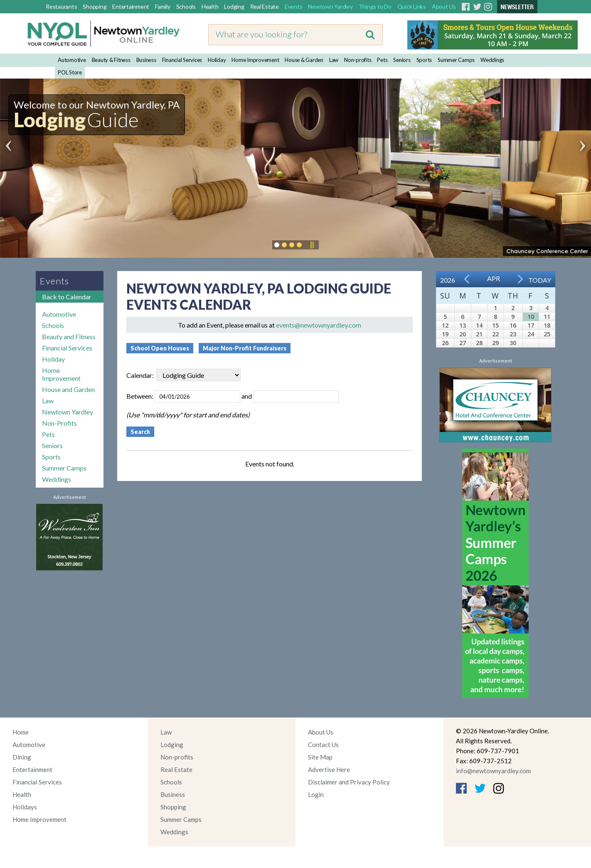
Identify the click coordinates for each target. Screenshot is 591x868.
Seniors (402, 60)
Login (316, 794)
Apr (494, 278)
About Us (444, 6)
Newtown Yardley (330, 6)
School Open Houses (160, 348)
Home (21, 732)
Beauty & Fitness (111, 60)
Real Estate (265, 6)
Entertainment (131, 6)
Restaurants (61, 6)
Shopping (95, 6)
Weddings (492, 60)
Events (294, 6)
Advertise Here (329, 769)
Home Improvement (255, 60)
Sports (424, 60)
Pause (312, 245)
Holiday (217, 60)
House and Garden (68, 389)
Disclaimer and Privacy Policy (349, 782)
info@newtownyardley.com (493, 771)
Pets (382, 60)
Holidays (25, 807)
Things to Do (375, 6)
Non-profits (358, 60)
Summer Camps (456, 60)
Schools (186, 6)
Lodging (234, 6)
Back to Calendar (67, 297)
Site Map (320, 757)
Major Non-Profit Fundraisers (245, 348)
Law (334, 60)
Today (540, 280)
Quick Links (412, 6)
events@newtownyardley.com (319, 325)
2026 (448, 280)
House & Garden (304, 60)
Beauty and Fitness (69, 337)
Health (210, 6)
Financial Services (182, 60)
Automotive (72, 60)
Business (146, 60)
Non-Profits (59, 423)
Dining (22, 757)
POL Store (70, 72)
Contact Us (323, 745)
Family (163, 6)
